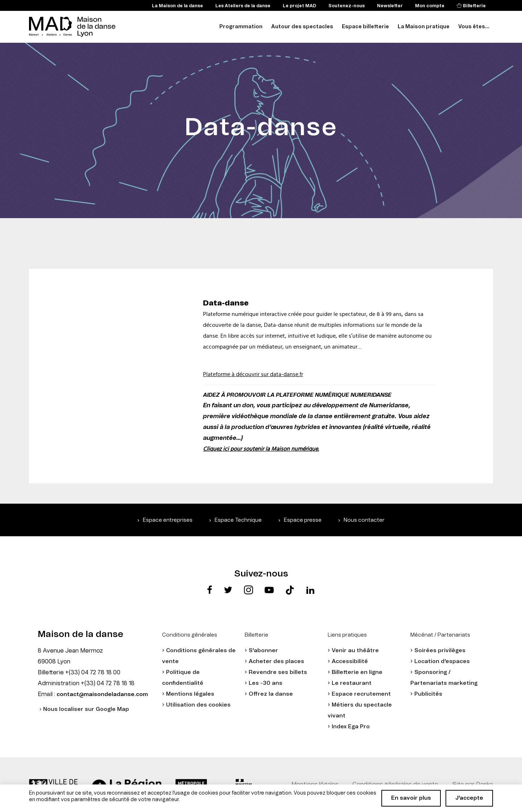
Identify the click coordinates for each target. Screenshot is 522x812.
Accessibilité (350, 661)
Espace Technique (238, 520)
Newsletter (390, 6)
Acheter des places (276, 661)
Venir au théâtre (355, 651)
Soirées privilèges (440, 651)
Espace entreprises (168, 520)
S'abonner (263, 651)
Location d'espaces (442, 661)
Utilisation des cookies (198, 705)
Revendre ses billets (278, 672)
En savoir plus (411, 798)
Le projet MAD (299, 6)
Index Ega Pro (351, 727)
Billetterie (474, 6)
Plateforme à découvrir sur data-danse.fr (253, 374)
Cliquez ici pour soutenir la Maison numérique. (261, 449)
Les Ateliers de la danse (243, 6)
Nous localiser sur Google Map (86, 709)
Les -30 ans (266, 683)
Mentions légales (190, 694)
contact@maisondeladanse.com (102, 694)
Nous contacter (364, 520)
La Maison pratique (424, 27)
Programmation (241, 27)
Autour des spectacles (302, 27)
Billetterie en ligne (357, 672)
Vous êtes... (474, 27)
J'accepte (469, 798)
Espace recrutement (361, 694)
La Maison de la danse (177, 6)
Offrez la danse (271, 694)
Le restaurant (352, 683)
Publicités (428, 694)
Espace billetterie (365, 27)
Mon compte (430, 6)
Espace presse (303, 520)
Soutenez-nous (347, 6)
